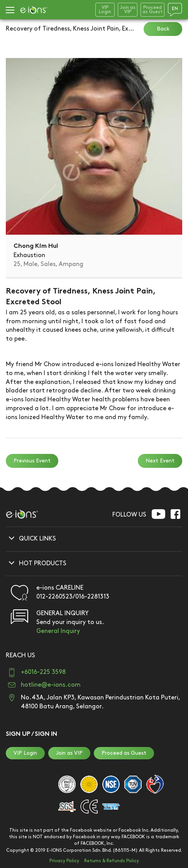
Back (163, 29)
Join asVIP (128, 10)
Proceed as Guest (124, 753)
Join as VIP (69, 753)
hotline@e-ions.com (51, 685)
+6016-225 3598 (43, 672)
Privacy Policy (64, 861)
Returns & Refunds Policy (112, 861)
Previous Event (32, 461)
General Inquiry (58, 631)
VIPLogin (105, 10)
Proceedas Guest (152, 10)
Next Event (160, 461)
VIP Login (25, 753)
